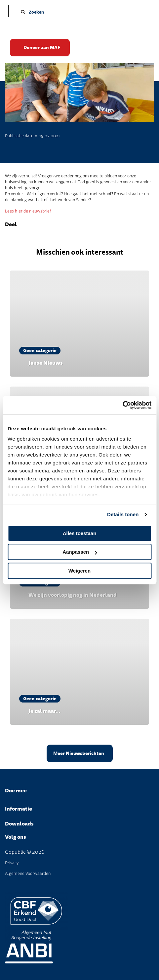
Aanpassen (80, 552)
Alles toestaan (80, 533)
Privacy (12, 863)
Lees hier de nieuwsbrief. (28, 211)
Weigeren (79, 571)
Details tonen (123, 514)
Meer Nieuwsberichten (79, 753)
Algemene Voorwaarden (28, 873)
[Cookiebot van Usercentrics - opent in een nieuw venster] (122, 405)
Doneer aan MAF (42, 48)
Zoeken (32, 12)
